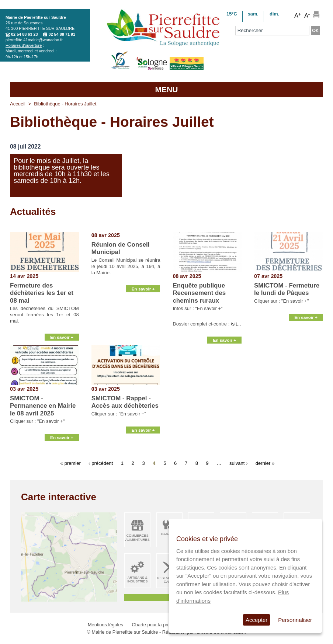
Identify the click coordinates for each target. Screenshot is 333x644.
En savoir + (62, 336)
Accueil (18, 104)
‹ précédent (101, 463)
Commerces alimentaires (138, 538)
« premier (71, 463)
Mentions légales (105, 625)
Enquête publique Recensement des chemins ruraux (199, 293)
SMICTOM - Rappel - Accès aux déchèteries (125, 402)
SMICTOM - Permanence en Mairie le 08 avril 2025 (43, 406)
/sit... (236, 324)
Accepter (256, 620)
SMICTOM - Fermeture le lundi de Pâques (287, 289)
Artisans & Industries (137, 580)
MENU (166, 89)
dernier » (265, 463)
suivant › (238, 463)
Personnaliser (295, 620)
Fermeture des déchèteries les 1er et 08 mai (42, 293)
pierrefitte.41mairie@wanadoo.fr (34, 40)
